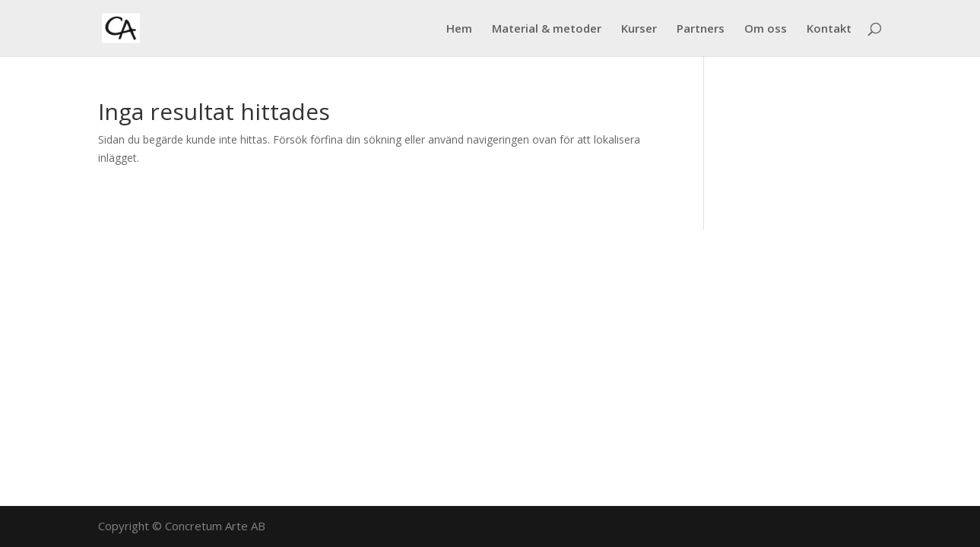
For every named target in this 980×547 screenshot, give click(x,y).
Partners (701, 29)
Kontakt (829, 29)
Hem (459, 29)
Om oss (766, 29)
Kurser (639, 29)
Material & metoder (547, 29)
